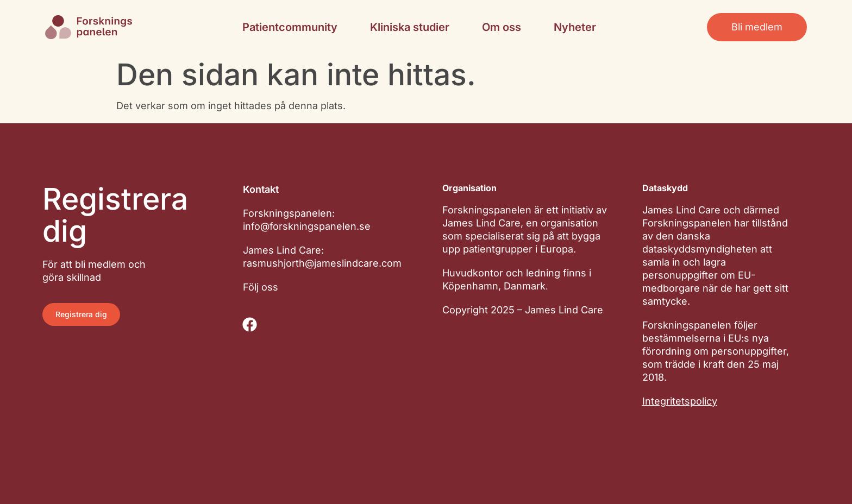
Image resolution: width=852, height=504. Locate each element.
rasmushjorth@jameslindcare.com (322, 263)
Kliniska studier (410, 27)
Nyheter (575, 27)
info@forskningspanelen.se (307, 226)
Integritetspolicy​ (680, 401)
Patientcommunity (290, 27)
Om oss (502, 27)
